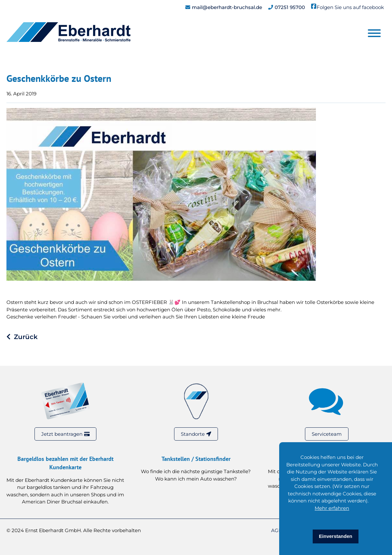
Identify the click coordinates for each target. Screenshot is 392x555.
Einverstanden (335, 536)
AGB (277, 530)
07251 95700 (290, 7)
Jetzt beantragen (62, 434)
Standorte (193, 434)
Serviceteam (327, 434)
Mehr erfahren (332, 508)
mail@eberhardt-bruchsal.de (227, 7)
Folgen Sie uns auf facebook (350, 7)
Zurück (26, 337)
